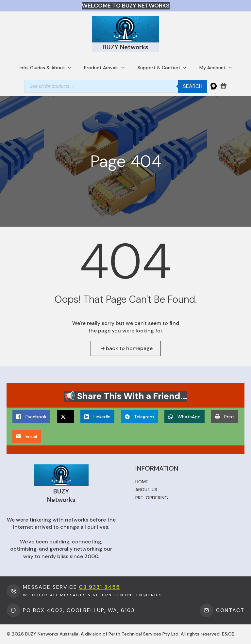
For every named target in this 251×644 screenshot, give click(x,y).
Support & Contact (159, 68)
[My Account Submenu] (232, 68)
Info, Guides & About (42, 68)
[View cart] (224, 86)
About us (146, 490)
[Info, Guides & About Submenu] (71, 68)
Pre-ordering (152, 498)
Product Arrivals (101, 68)
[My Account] (214, 86)
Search (193, 86)
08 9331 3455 (100, 587)
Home (142, 482)
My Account (213, 68)
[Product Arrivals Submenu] (125, 68)
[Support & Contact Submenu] (187, 68)
